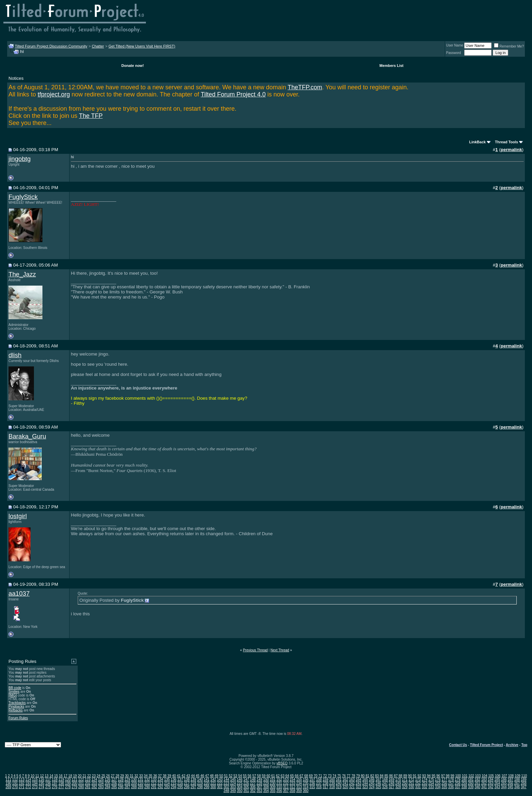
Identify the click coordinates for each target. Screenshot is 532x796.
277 (61, 787)
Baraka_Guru (27, 436)
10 (32, 776)
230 (273, 783)
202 (88, 783)
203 (94, 783)
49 (216, 776)
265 (504, 783)
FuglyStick (23, 197)
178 (451, 780)
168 (385, 780)
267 (517, 783)
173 (418, 780)
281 (88, 787)
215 (174, 783)
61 (273, 776)
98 (448, 776)
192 (22, 783)
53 (235, 776)
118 (55, 780)
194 (35, 783)
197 (55, 783)
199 (68, 783)
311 (286, 787)
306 (253, 787)
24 (99, 776)
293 (167, 787)
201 (81, 783)
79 (358, 776)
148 (253, 780)
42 (183, 776)
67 (301, 776)
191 (15, 783)
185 (497, 780)
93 (424, 776)
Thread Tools (507, 142)
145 (233, 780)
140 (200, 780)
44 (193, 776)
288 (134, 787)
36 (155, 776)
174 (425, 780)
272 (28, 787)
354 (266, 791)
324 (372, 787)
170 (398, 780)
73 (330, 776)
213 (160, 783)
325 (378, 787)
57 (254, 776)
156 (306, 780)
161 (339, 780)
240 (339, 783)
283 (101, 787)
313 (299, 787)
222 (220, 783)
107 (504, 776)
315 (312, 787)
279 (74, 787)
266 (510, 783)
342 (491, 787)
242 (352, 783)
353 (259, 791)
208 (127, 783)
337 (458, 787)
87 (396, 776)
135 (167, 780)
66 (297, 776)
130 (134, 780)
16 (61, 776)
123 (88, 780)
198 (61, 783)
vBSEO (282, 763)
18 (70, 776)
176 (438, 780)
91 (414, 776)
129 (127, 780)
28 (117, 776)
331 (418, 787)
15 (56, 776)
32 (136, 776)
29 (122, 776)
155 (299, 780)
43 (188, 776)
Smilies (14, 692)
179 (458, 780)
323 (365, 787)
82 (372, 776)
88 (401, 776)
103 (478, 776)
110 (524, 776)
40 (174, 776)
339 (471, 787)
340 (478, 787)
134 (160, 780)
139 (194, 780)
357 (286, 791)
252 (418, 783)
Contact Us (458, 745)
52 (231, 776)
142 (213, 780)
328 (398, 787)
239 (332, 783)
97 (443, 776)
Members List (391, 66)
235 (306, 783)
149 (259, 780)
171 (405, 780)
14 (51, 776)
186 (504, 780)
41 (179, 776)
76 (344, 776)
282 (94, 787)
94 (429, 776)
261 (478, 783)
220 (206, 783)
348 (226, 791)
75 (339, 776)
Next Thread (280, 650)
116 (42, 780)
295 (180, 787)
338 (464, 787)
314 (306, 787)
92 (419, 776)
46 (202, 776)
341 (484, 787)
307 (259, 787)
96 (438, 776)
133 (154, 780)
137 (180, 780)
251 (411, 783)
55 (245, 776)
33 (141, 776)
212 (154, 783)
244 (365, 783)
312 (293, 787)
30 (127, 776)
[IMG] (13, 695)
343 (497, 787)
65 (292, 776)
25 (103, 776)
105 (491, 776)
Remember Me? (509, 46)
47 (207, 776)
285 (114, 787)
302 (226, 787)
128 (121, 780)
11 (37, 776)
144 (226, 780)
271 (22, 787)
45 (198, 776)
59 (263, 776)
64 (287, 776)
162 (345, 780)
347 (524, 787)
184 (491, 780)
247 (385, 783)
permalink (511, 150)
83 (377, 776)
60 (268, 776)
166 (372, 780)
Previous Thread (255, 650)
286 (121, 787)
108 (511, 776)
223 (226, 783)
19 (75, 776)
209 (134, 783)
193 (28, 783)
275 (48, 787)
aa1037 (19, 593)
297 (194, 787)
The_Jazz (22, 274)
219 (200, 783)
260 (471, 783)
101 (465, 776)
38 (164, 776)
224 (233, 783)
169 (392, 780)
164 (358, 780)
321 (352, 787)
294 (174, 787)
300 (213, 787)
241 (345, 783)
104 (485, 776)
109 (518, 776)
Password (454, 53)
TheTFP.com (305, 87)
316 (319, 787)
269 (8, 787)
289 (141, 787)
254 (431, 783)
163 (352, 780)
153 (286, 780)
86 (391, 776)
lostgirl (18, 516)
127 (114, 780)
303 (233, 787)
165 (365, 780)
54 (240, 776)
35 (150, 776)
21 (84, 776)
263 (491, 783)
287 (127, 787)
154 (293, 780)
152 (279, 780)
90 (410, 776)
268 (524, 783)
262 (484, 783)
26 (108, 776)
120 (68, 780)
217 (187, 783)
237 (319, 783)
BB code (15, 688)
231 (279, 783)
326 (385, 787)
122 (81, 780)
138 (187, 780)
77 (349, 776)
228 (259, 783)
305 (246, 787)
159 (326, 780)
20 (80, 776)
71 (320, 776)
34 (146, 776)
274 (42, 787)
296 (187, 787)
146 (240, 780)
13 (47, 776)
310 (279, 787)
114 (28, 780)
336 (451, 787)
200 (74, 783)
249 (398, 783)
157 (312, 780)
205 (107, 783)
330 (411, 787)
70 (315, 776)
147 (246, 780)
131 (141, 780)
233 (293, 783)
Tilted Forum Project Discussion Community (51, 46)
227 (253, 783)
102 (471, 776)
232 (286, 783)
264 (497, 783)
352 (253, 791)
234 (299, 783)
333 (431, 787)
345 (510, 787)
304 (240, 787)
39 (169, 776)
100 (458, 776)
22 (89, 776)
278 (68, 787)
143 (220, 780)
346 (517, 787)
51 (226, 776)
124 (94, 780)
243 (358, 783)
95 (433, 776)
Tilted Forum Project (486, 745)
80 (363, 776)
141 (206, 780)
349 (233, 791)
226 (246, 783)
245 (372, 783)
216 (180, 783)
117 (48, 780)
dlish (15, 355)
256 (444, 783)
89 (405, 776)
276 (55, 787)
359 (299, 791)
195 (42, 783)
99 (452, 776)
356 (279, 791)
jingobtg (20, 159)
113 (22, 780)
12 (42, 776)
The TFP (91, 116)
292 (160, 787)
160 (332, 780)
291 (154, 787)
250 (405, 783)
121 (74, 780)
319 (339, 787)
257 (451, 783)
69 (311, 776)
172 (411, 780)
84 (382, 776)
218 (194, 783)
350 (240, 791)
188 (517, 780)
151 (273, 780)
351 (246, 791)
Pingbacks (16, 707)
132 (147, 780)
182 (478, 780)
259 (464, 783)
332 (425, 787)
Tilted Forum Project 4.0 (233, 94)
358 (293, 791)
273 (35, 787)
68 (306, 776)
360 (306, 791)
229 (266, 783)
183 (484, 780)
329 (405, 787)
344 (504, 787)
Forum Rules (18, 718)
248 (392, 783)
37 (160, 776)
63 (282, 776)
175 (431, 780)
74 (334, 776)
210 (141, 783)
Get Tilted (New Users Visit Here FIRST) (142, 46)
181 (471, 780)
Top (524, 745)
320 (345, 787)
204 (101, 783)
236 (312, 783)
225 (240, 783)
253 (425, 783)
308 (266, 787)
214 (167, 783)
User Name (455, 45)
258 (458, 783)
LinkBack (478, 142)
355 (273, 791)
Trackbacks (17, 703)
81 (367, 776)
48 (212, 776)
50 (221, 776)
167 (378, 780)
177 (444, 780)
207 (121, 783)
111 (8, 780)
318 (332, 787)
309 (273, 787)
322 (358, 787)
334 (438, 787)
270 (15, 787)
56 (250, 776)
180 (464, 780)
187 (510, 780)
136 (174, 780)
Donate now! (133, 66)
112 (15, 780)
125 (101, 780)
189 (524, 780)
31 (131, 776)
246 (378, 783)
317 (326, 787)
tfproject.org (54, 94)
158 (319, 780)
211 (147, 783)
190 (8, 783)
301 (220, 787)
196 (48, 783)
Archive (512, 745)
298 (200, 787)
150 (266, 780)
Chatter (98, 46)
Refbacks (16, 710)
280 (81, 787)
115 (35, 780)
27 (112, 776)
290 (147, 787)
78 (353, 776)
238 (326, 783)
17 (65, 776)
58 (259, 776)
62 (278, 776)
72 (325, 776)
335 (444, 787)
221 (213, 783)
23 (94, 776)
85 (386, 776)
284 (107, 787)
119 (61, 780)
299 (206, 787)
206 (114, 783)
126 (107, 780)
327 (392, 787)
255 (438, 783)
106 (498, 776)
